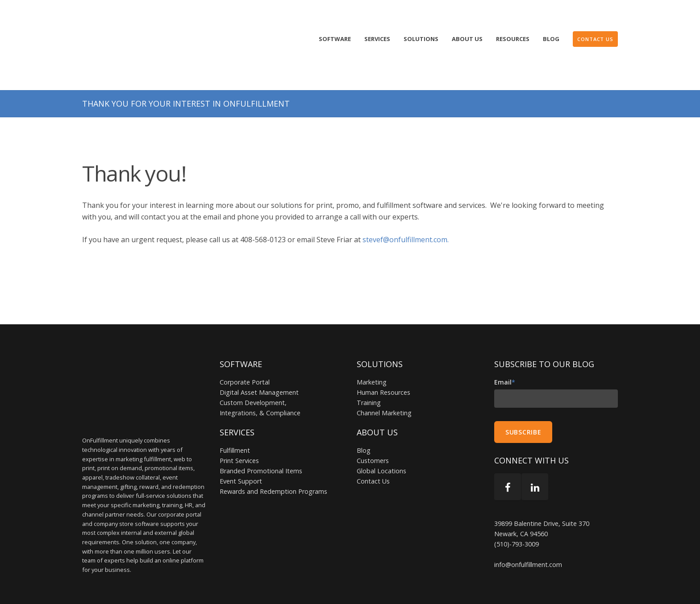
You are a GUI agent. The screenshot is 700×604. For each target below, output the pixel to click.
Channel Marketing (384, 385)
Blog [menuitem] (551, 39)
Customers (373, 433)
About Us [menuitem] (467, 39)
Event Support (241, 453)
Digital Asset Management (259, 365)
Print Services (239, 433)
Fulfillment (235, 423)
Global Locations (381, 443)
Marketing (372, 354)
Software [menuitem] (335, 39)
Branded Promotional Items (261, 443)
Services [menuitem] (377, 39)
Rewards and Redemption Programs (273, 464)
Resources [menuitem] (513, 39)
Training (369, 375)
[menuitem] (595, 39)
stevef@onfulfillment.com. (406, 212)
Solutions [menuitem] (421, 39)
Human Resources (383, 365)
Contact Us (373, 453)
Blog (364, 423)
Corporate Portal (245, 354)
